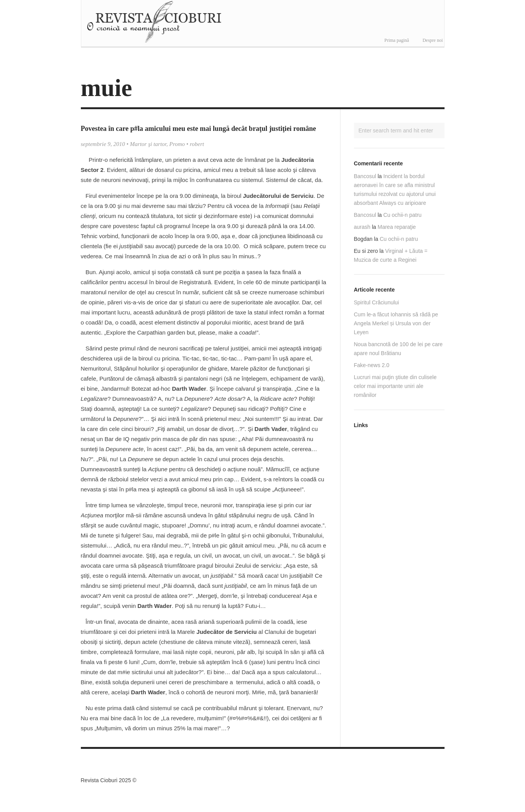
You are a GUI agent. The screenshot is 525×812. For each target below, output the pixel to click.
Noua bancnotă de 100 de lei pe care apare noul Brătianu (398, 349)
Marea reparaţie (397, 227)
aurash (362, 227)
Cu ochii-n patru (403, 215)
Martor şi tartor (148, 144)
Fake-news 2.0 (372, 365)
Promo (177, 144)
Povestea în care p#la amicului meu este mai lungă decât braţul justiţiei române (198, 129)
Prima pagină (397, 40)
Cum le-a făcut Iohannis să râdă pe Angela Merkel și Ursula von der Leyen (396, 323)
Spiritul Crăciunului (377, 302)
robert (197, 144)
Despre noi (433, 40)
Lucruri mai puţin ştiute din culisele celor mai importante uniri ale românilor (395, 386)
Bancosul (365, 176)
